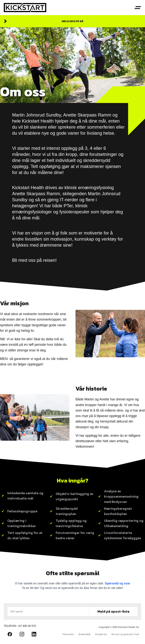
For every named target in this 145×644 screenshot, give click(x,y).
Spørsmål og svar (117, 583)
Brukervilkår (85, 634)
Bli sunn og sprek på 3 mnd (125, 634)
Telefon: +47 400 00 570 (20, 626)
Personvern (68, 634)
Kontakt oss (101, 634)
